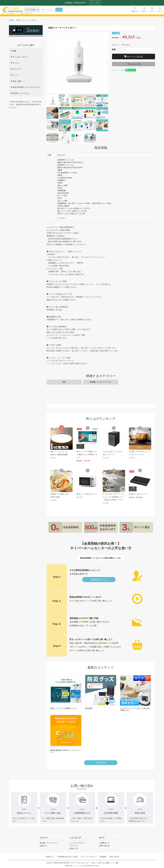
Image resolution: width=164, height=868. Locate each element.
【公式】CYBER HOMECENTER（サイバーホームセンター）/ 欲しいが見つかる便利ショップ (82, 863)
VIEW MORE (101, 763)
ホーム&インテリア (19, 57)
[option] (77, 63)
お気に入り (74, 848)
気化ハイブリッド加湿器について (64, 708)
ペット (14, 75)
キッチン (15, 63)
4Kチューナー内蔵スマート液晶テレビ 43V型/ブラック (87, 454)
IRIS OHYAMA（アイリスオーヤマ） (26, 87)
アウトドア (16, 69)
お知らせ (43, 846)
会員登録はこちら (99, 579)
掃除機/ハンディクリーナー (101, 382)
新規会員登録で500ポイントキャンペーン (65, 751)
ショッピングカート (77, 843)
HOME (11, 20)
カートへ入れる (134, 57)
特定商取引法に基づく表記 (68, 857)
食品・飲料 (16, 81)
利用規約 (103, 857)
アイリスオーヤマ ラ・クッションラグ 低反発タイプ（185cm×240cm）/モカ (114, 497)
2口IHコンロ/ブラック (138, 494)
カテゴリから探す (26, 45)
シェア (122, 70)
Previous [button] (48, 62)
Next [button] (106, 62)
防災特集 (89, 708)
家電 (64, 382)
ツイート (116, 70)
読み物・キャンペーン (49, 843)
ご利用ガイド (104, 843)
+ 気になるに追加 (134, 64)
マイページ (74, 846)
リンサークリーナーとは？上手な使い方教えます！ (135, 709)
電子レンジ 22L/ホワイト (87, 494)
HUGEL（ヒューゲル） (20, 93)
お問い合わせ (104, 846)
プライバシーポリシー (89, 857)
